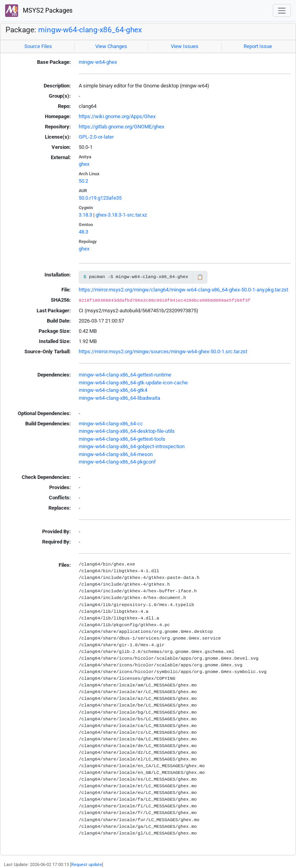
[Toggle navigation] (282, 10)
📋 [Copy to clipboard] (200, 277)
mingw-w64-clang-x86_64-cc (111, 424)
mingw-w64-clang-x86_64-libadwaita (119, 398)
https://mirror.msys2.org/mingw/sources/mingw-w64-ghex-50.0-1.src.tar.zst (163, 351)
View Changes (111, 46)
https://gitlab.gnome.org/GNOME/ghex (121, 127)
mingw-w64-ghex (98, 62)
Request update (87, 864)
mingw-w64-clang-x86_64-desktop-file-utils (127, 431)
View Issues (185, 46)
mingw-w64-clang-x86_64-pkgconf (117, 462)
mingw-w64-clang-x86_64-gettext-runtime (125, 375)
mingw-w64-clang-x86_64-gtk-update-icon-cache (133, 383)
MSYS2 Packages (39, 11)
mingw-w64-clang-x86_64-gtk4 (113, 390)
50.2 (83, 181)
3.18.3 (85, 215)
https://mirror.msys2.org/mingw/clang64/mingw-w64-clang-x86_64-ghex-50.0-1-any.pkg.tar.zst (183, 290)
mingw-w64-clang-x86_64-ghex (90, 30)
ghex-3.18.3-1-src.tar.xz (121, 215)
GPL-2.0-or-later (96, 137)
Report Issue (258, 46)
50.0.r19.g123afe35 (100, 198)
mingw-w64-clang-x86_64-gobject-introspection (132, 446)
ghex (84, 164)
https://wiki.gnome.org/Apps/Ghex (117, 116)
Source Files (38, 46)
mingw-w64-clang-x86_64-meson (116, 454)
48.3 (83, 232)
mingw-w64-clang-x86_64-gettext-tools (122, 439)
